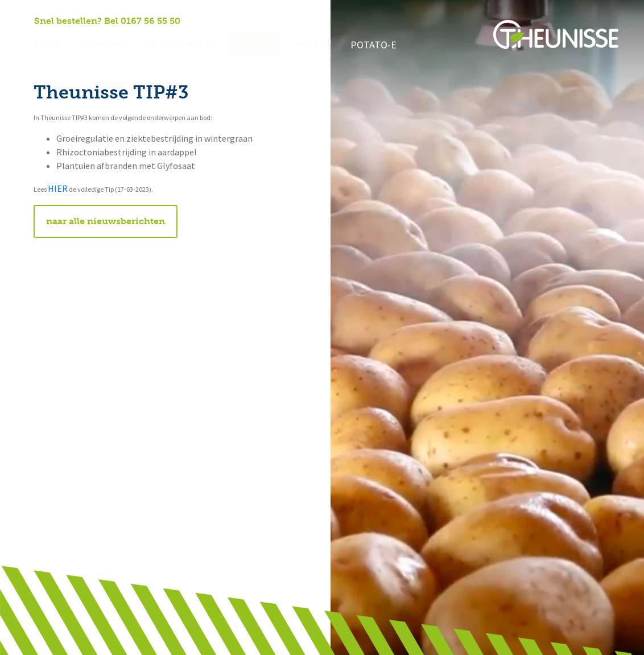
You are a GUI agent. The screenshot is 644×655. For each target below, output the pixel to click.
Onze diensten (170, 46)
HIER (58, 189)
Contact (291, 46)
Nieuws (237, 46)
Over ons (98, 46)
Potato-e (350, 46)
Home (46, 46)
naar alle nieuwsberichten (106, 221)
